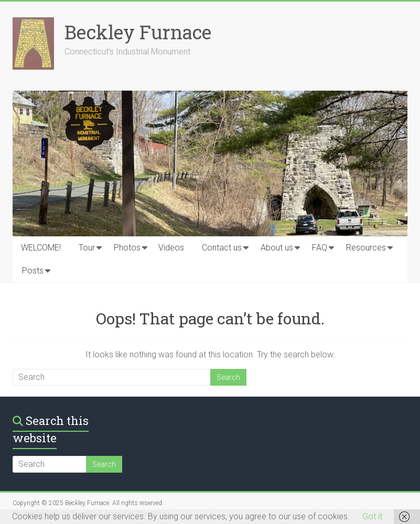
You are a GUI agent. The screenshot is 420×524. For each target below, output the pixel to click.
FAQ (320, 248)
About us (277, 248)
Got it (372, 516)
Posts (33, 271)
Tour (87, 248)
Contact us (222, 248)
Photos (127, 248)
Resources (366, 248)
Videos (171, 248)
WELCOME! (41, 248)
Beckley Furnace (138, 32)
